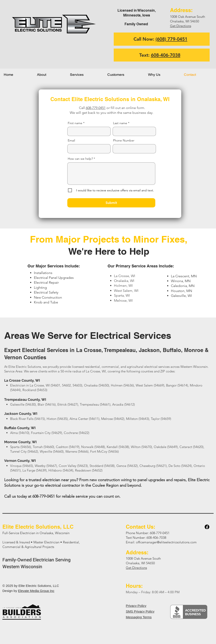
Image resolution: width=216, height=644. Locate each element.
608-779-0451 (96, 108)
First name (75, 123)
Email (71, 140)
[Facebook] (207, 527)
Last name (120, 123)
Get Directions (181, 26)
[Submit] (111, 203)
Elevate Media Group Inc (36, 591)
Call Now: (160, 39)
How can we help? (80, 159)
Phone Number (124, 140)
